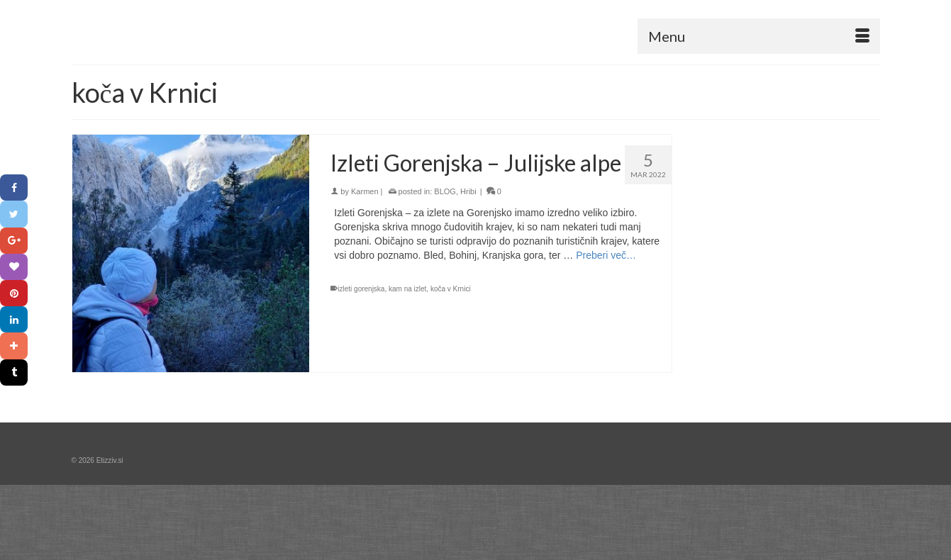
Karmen (365, 191)
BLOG (445, 191)
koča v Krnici (451, 289)
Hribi (468, 191)
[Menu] (759, 36)
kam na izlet (407, 289)
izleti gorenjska (361, 289)
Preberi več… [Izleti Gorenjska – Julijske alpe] (606, 255)
